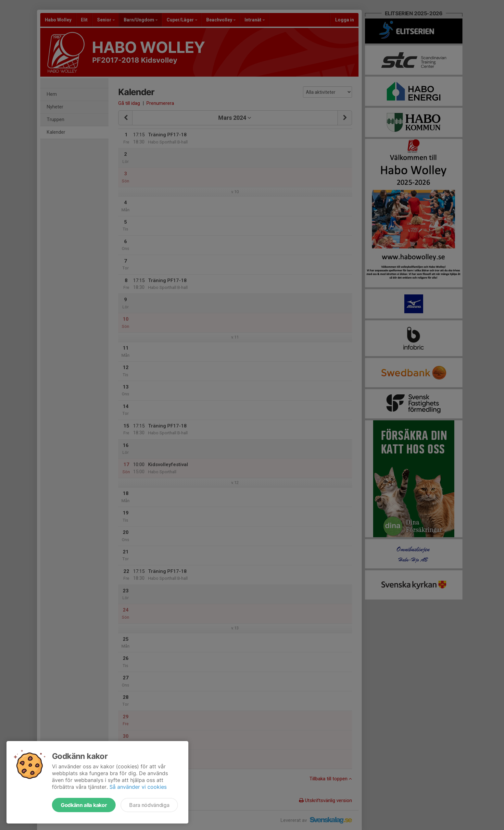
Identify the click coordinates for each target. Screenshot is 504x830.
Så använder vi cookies (138, 787)
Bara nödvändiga (149, 805)
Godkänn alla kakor (84, 805)
